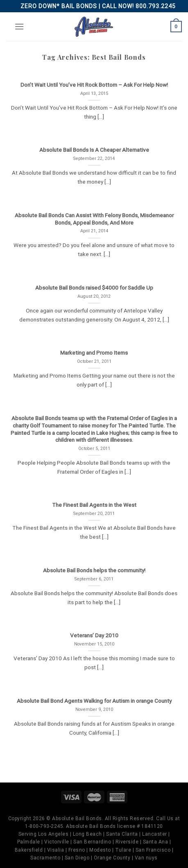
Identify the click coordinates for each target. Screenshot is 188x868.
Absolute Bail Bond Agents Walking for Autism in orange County (94, 701)
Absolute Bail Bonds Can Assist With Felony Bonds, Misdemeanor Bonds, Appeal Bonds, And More (94, 219)
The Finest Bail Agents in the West (94, 505)
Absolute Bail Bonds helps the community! (94, 570)
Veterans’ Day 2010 (94, 635)
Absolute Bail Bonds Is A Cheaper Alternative (94, 150)
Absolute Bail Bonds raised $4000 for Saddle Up (94, 288)
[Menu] (19, 26)
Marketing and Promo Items (94, 353)
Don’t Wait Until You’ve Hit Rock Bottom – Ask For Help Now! (94, 85)
